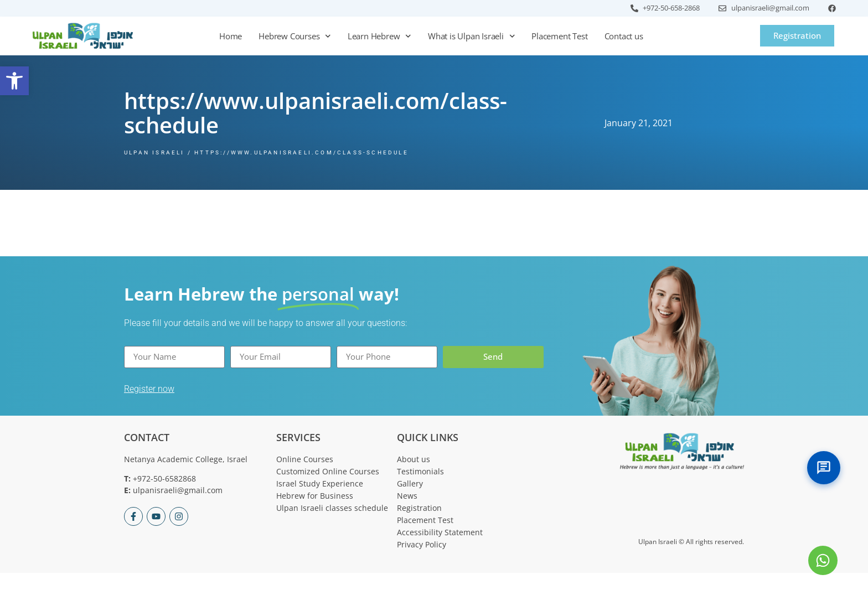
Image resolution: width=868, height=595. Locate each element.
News (407, 496)
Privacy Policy (422, 544)
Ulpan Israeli (154, 152)
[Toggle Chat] (824, 468)
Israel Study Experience (320, 483)
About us (414, 459)
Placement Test (559, 36)
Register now (149, 389)
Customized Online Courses (328, 471)
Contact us (624, 36)
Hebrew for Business (315, 496)
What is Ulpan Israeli (471, 36)
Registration (419, 508)
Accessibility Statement (440, 532)
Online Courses (305, 459)
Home (231, 36)
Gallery (410, 483)
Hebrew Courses (295, 36)
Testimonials (420, 471)
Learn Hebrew (379, 36)
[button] (14, 81)
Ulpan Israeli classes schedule (332, 508)
